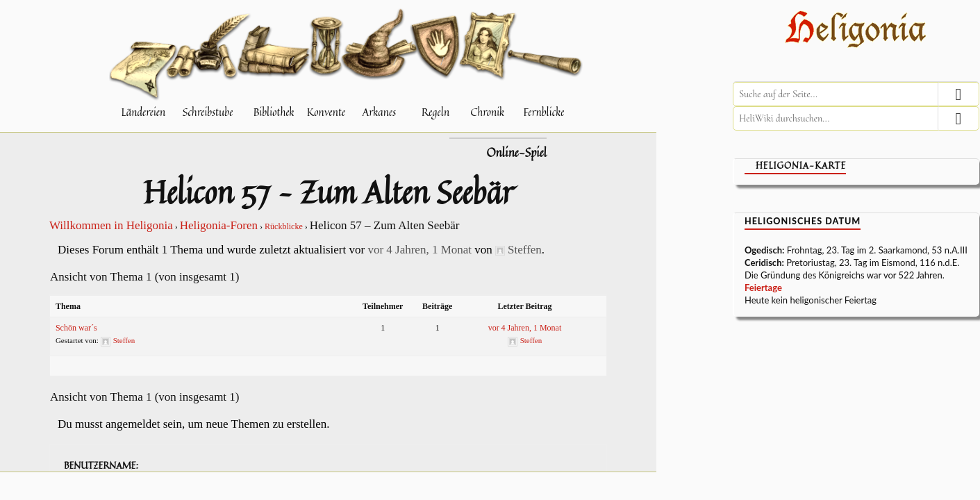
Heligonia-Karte (801, 166)
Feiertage (763, 287)
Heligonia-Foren (219, 225)
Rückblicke (284, 226)
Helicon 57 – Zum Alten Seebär (328, 192)
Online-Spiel (516, 153)
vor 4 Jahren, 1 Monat (420, 250)
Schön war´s (76, 328)
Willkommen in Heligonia (111, 225)
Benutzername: (101, 465)
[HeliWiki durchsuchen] (856, 118)
